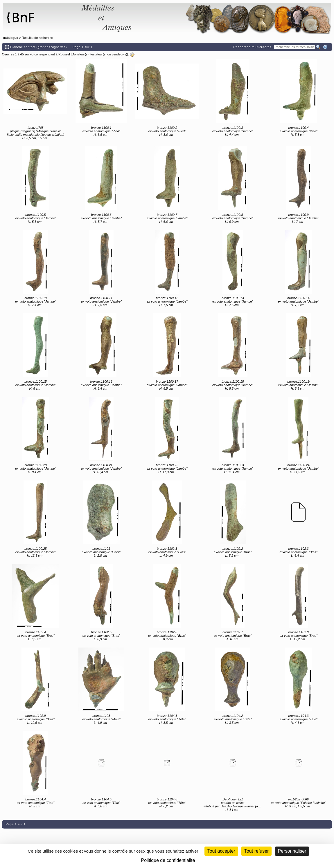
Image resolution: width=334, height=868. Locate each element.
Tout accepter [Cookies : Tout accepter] (221, 851)
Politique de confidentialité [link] (168, 860)
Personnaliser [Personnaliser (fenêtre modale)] (292, 851)
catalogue (11, 38)
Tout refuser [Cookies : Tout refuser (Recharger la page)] (256, 851)
